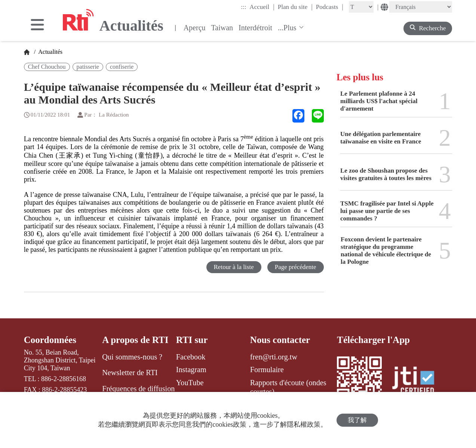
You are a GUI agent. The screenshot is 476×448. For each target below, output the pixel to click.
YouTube (190, 383)
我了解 (357, 420)
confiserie (122, 67)
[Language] (421, 7)
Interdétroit (255, 28)
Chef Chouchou (47, 67)
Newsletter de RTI (130, 373)
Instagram (191, 370)
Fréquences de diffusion (138, 389)
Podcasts (330, 7)
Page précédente (296, 267)
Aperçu (195, 28)
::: (243, 7)
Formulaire (267, 370)
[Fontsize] (361, 7)
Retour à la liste (234, 267)
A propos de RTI (135, 340)
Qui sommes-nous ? (132, 357)
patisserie (88, 67)
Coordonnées (50, 340)
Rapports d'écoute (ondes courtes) (288, 387)
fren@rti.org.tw (274, 357)
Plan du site (295, 7)
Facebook (191, 357)
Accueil (262, 7)
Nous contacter (280, 340)
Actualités (50, 52)
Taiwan (222, 28)
